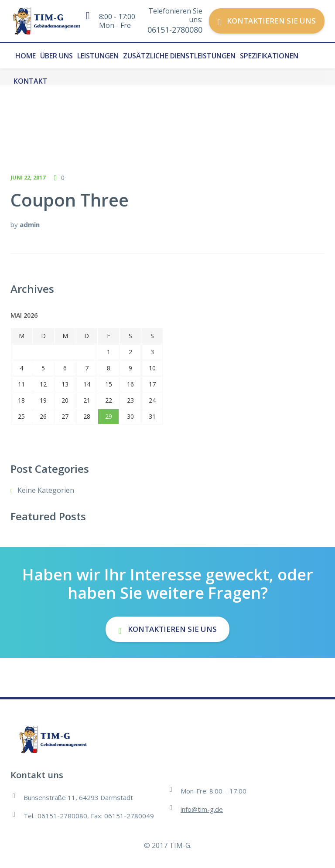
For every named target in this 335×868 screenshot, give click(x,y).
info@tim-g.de (202, 809)
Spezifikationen (269, 56)
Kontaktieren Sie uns (267, 21)
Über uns (56, 56)
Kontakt (31, 81)
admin (30, 224)
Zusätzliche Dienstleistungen (179, 56)
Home (26, 56)
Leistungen (98, 56)
